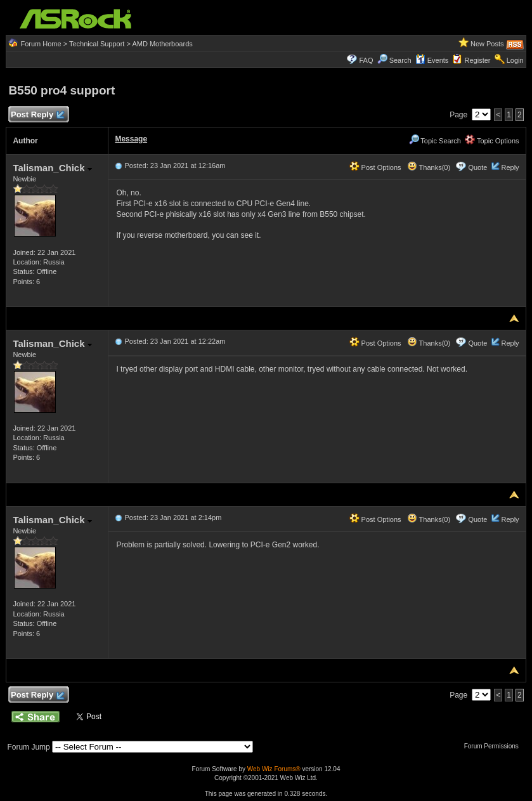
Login (515, 60)
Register (478, 60)
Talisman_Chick (52, 168)
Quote (477, 167)
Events (432, 60)
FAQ (366, 60)
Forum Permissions (495, 746)
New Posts (487, 44)
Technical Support (97, 44)
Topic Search (435, 141)
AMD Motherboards (162, 44)
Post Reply (37, 115)
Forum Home (41, 44)
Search (400, 60)
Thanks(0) (429, 167)
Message (131, 139)
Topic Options (492, 141)
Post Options (375, 167)
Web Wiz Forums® (274, 769)
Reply (510, 167)
